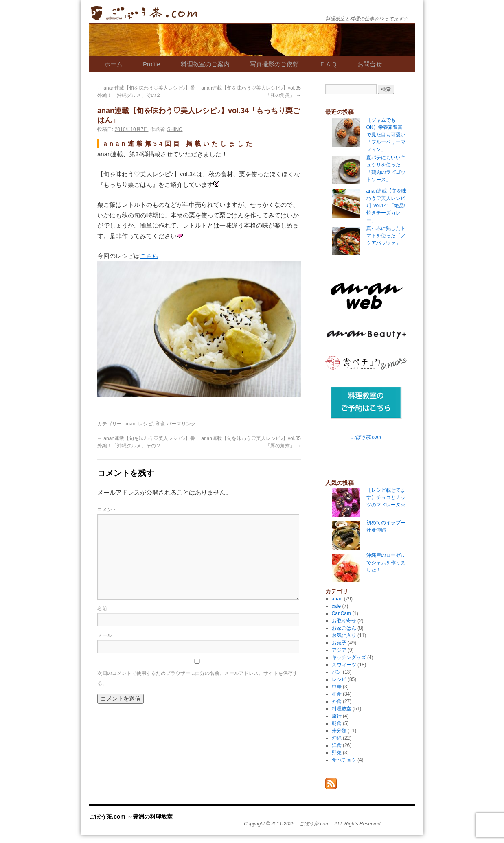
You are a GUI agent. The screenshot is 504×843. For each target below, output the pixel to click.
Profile (152, 64)
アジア (339, 650)
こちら (149, 256)
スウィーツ (344, 665)
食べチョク (344, 760)
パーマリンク (181, 424)
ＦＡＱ (328, 64)
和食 (160, 424)
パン (337, 672)
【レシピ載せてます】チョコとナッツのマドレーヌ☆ (386, 497)
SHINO (175, 129)
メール (105, 635)
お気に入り (344, 635)
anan (130, 424)
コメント (107, 510)
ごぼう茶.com (366, 437)
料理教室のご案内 (205, 64)
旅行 (337, 716)
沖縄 (337, 738)
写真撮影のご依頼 (274, 64)
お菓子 (339, 643)
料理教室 (342, 709)
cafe (336, 606)
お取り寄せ (344, 621)
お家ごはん (344, 628)
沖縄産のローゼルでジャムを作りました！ (386, 563)
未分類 (339, 731)
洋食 (337, 745)
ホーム (113, 64)
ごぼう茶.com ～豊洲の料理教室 (144, 13)
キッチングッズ (349, 657)
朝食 (337, 723)
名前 (102, 609)
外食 (337, 701)
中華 (337, 687)
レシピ (145, 424)
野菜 (337, 753)
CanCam (341, 613)
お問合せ (370, 64)
